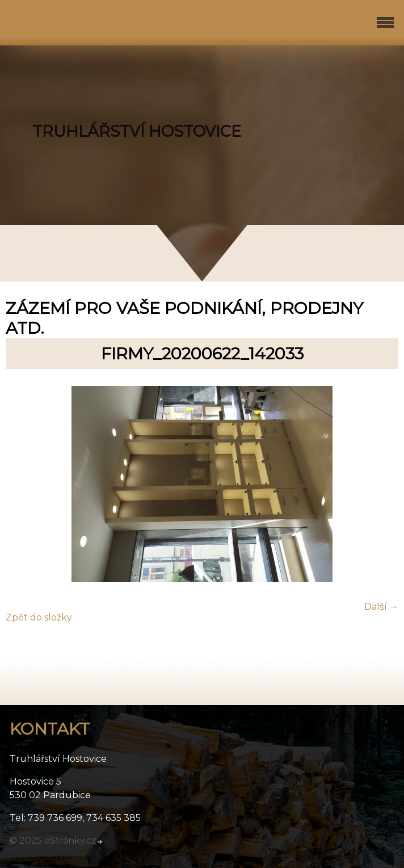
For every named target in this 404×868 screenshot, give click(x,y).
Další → (381, 607)
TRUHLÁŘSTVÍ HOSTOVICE (137, 131)
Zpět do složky (39, 617)
